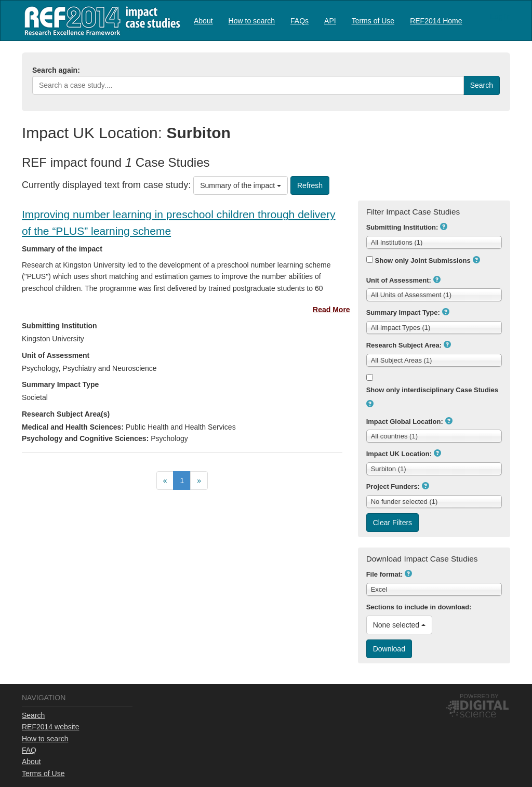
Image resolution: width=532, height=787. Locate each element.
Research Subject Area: (404, 345)
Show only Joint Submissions (423, 261)
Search (33, 715)
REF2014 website (51, 727)
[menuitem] (203, 21)
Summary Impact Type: (403, 312)
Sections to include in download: (419, 607)
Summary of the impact (241, 185)
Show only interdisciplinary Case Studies (432, 390)
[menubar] (328, 21)
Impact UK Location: (399, 454)
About (203, 21)
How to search (252, 21)
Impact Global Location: (405, 422)
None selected (399, 625)
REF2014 (100, 21)
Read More (331, 310)
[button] (444, 226)
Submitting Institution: (402, 227)
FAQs (300, 21)
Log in (500, 17)
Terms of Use (373, 21)
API (330, 21)
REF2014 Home (436, 21)
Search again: (56, 70)
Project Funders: (393, 486)
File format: (385, 574)
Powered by (479, 696)
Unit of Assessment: (399, 280)
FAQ (29, 750)
